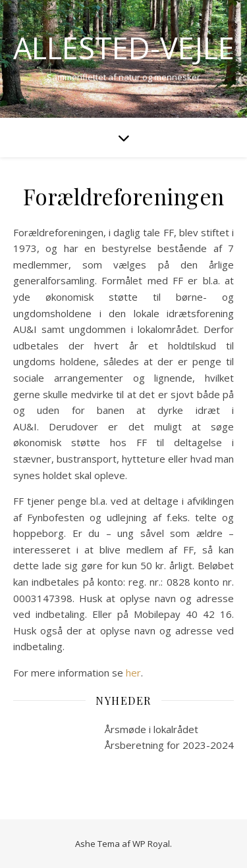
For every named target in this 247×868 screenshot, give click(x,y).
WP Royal (151, 844)
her (133, 673)
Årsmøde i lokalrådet (151, 729)
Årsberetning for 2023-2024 (169, 745)
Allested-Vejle (124, 48)
